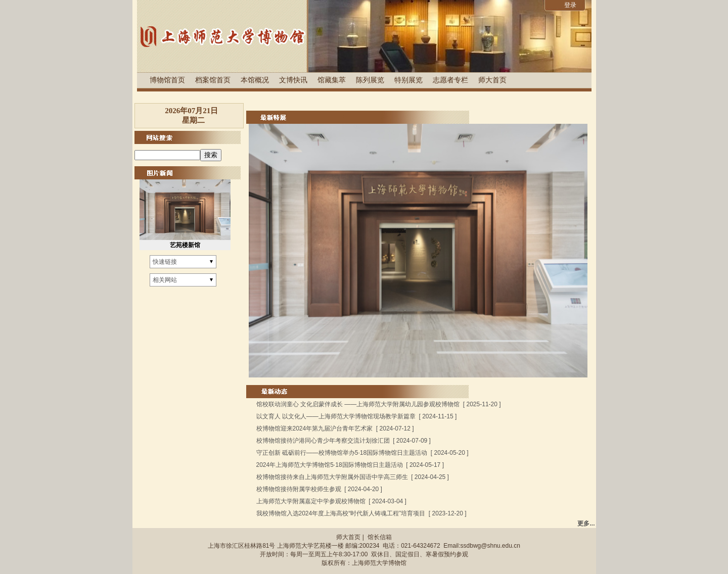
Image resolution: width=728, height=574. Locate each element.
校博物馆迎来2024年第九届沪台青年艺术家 (315, 428)
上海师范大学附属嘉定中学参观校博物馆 (311, 501)
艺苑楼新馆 (185, 245)
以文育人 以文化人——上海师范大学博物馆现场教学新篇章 (336, 416)
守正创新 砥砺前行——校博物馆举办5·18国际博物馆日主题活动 (342, 453)
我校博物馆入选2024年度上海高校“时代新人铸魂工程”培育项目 (341, 513)
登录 (570, 5)
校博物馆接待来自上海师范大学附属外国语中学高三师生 (332, 477)
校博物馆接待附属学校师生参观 (299, 489)
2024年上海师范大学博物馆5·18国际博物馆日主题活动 (330, 465)
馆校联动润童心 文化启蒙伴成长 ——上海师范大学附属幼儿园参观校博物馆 (358, 404)
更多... (586, 523)
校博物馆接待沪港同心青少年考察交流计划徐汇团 (323, 441)
